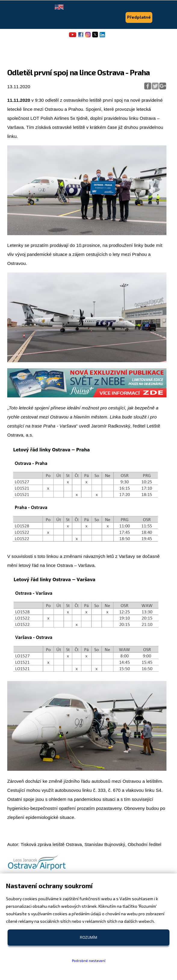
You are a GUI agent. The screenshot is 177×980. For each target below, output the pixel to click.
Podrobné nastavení (89, 960)
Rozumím (88, 938)
